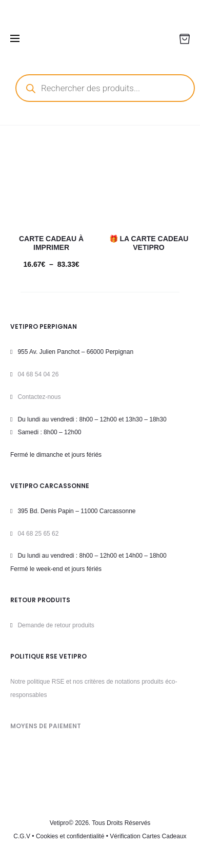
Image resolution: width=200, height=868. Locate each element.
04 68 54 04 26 (38, 374)
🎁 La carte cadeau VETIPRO (149, 243)
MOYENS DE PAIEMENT (46, 726)
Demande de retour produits (56, 625)
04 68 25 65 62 (38, 534)
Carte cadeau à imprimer (51, 243)
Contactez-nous (39, 397)
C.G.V (22, 836)
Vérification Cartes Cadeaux (148, 836)
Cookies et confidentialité (70, 836)
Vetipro (59, 823)
